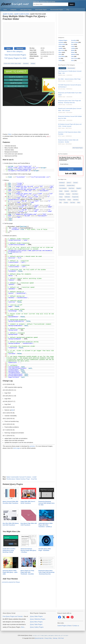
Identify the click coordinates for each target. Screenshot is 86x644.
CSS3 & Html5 (62, 44)
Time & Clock (74, 59)
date (13, 410)
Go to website (44, 56)
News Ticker (74, 191)
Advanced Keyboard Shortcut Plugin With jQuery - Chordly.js (28, 550)
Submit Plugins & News (64, 626)
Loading (73, 48)
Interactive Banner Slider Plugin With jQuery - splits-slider (10, 572)
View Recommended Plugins (15, 55)
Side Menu (76, 200)
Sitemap (55, 638)
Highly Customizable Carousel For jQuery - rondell (21, 477)
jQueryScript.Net (39, 638)
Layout (73, 46)
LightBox (61, 48)
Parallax (68, 194)
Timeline (66, 203)
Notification (67, 197)
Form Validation (63, 188)
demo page (17, 448)
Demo (8, 48)
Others (60, 52)
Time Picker (75, 194)
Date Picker (71, 188)
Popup (61, 197)
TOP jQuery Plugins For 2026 (15, 58)
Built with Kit (71, 174)
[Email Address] (71, 164)
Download (20, 48)
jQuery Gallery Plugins (37, 627)
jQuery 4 (69, 183)
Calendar (67, 191)
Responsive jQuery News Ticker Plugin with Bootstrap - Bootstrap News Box (46, 572)
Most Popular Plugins (41, 10)
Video (79, 203)
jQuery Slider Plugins (36, 616)
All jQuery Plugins (63, 40)
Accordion (74, 40)
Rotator (73, 52)
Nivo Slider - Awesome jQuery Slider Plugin (69, 79)
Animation (61, 42)
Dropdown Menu (71, 185)
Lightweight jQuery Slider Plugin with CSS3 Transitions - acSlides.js (46, 525)
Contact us (76, 626)
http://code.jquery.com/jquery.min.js (23, 168)
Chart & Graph (75, 42)
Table (72, 56)
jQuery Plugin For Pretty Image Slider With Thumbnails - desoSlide (27, 572)
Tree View (73, 203)
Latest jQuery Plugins (26, 10)
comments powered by (11, 582)
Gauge (69, 200)
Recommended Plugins (57, 10)
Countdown (62, 185)
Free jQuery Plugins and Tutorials (16, 3)
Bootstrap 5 (62, 183)
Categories (13, 10)
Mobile (73, 50)
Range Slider (62, 200)
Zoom (73, 61)
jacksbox (32, 446)
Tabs (60, 203)
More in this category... (15, 51)
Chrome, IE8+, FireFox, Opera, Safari (12, 64)
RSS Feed (61, 638)
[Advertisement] (29, 34)
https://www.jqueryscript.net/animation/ (30, 251)
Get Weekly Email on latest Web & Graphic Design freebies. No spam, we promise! (70, 159)
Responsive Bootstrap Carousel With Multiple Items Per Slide (46, 503)
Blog (68, 10)
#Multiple (33, 64)
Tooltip (60, 61)
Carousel (75, 183)
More (23, 627)
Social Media (62, 56)
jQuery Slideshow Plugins (38, 619)
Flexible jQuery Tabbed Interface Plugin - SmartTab (22, 479)
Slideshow (74, 54)
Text (60, 59)
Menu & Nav (61, 50)
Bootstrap (62, 194)
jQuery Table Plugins (36, 624)
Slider (10, 134)
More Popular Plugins (78, 148)
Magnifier (79, 188)
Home (5, 10)
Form (72, 44)
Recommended (71, 68)
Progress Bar (75, 197)
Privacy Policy (48, 638)
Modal (61, 191)
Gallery (60, 46)
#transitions (26, 64)
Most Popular (62, 68)
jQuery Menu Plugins (36, 622)
